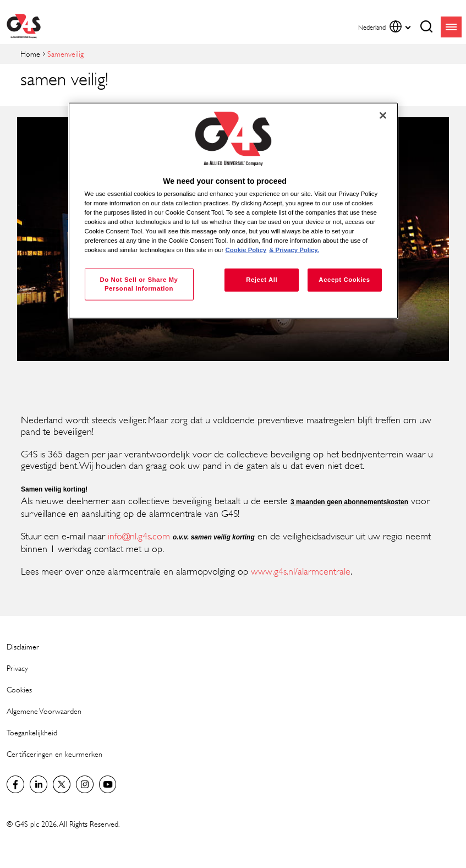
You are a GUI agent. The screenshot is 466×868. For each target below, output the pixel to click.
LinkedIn (39, 784)
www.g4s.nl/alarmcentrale (301, 571)
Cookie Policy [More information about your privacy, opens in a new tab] (246, 250)
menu (451, 27)
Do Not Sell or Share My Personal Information (139, 284)
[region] (233, 211)
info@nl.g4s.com (139, 536)
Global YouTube (108, 784)
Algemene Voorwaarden (44, 711)
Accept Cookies (344, 280)
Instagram (85, 784)
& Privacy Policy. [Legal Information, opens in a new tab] (294, 250)
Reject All (262, 280)
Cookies (19, 689)
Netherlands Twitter (62, 784)
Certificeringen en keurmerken (54, 754)
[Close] (383, 115)
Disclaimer (23, 646)
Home (30, 54)
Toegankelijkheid (32, 732)
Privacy (17, 668)
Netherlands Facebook (15, 784)
